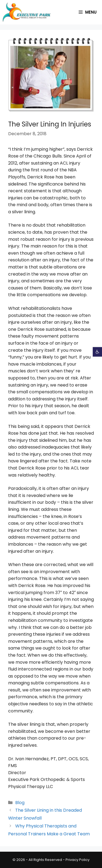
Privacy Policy (78, 860)
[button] (97, 352)
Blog (20, 803)
